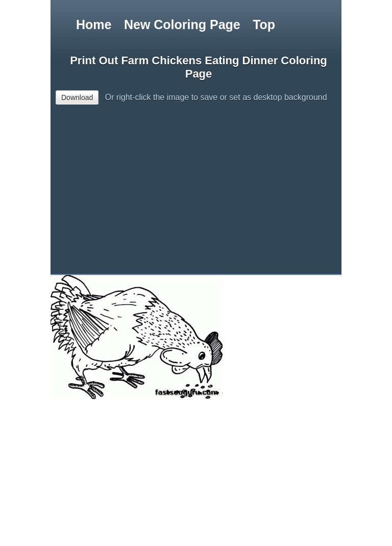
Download (77, 97)
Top (264, 24)
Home (94, 24)
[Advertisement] (221, 193)
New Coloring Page (182, 24)
